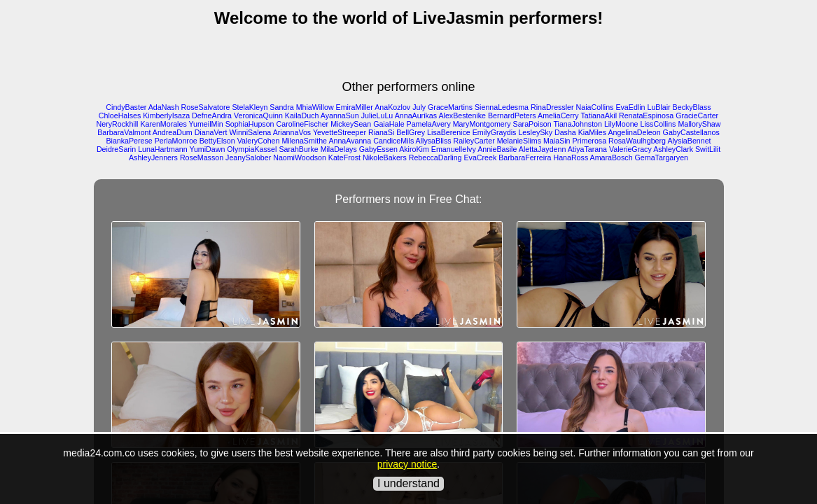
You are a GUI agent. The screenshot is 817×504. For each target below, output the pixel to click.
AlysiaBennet (689, 141)
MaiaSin (557, 141)
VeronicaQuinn (258, 115)
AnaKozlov (392, 107)
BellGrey (411, 132)
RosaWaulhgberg (637, 141)
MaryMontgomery (482, 124)
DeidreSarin (116, 149)
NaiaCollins (595, 107)
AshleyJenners (153, 157)
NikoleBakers (385, 157)
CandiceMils (393, 141)
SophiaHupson (250, 124)
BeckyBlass (692, 107)
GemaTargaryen (662, 157)
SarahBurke (298, 149)
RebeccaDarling (435, 157)
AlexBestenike (462, 115)
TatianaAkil (599, 115)
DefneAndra (212, 115)
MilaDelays (339, 149)
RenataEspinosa (646, 115)
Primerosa (590, 141)
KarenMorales (163, 124)
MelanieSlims (519, 141)
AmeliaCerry (558, 115)
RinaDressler (552, 107)
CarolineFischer (303, 124)
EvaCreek (481, 157)
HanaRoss (571, 157)
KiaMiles (592, 132)
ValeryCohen (259, 141)
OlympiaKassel (252, 149)
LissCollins (658, 124)
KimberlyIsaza (166, 115)
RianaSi (381, 132)
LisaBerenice (449, 132)
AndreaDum (173, 132)
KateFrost (344, 157)
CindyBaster (126, 107)
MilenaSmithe (304, 141)
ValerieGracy (630, 149)
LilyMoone (621, 124)
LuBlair (658, 107)
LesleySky (535, 132)
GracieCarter (697, 115)
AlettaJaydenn (543, 149)
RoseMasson (202, 157)
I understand (408, 483)
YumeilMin (206, 124)
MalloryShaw (699, 124)
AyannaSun (340, 115)
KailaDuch (302, 115)
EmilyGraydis (495, 132)
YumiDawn (207, 149)
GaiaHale (389, 124)
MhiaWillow (315, 107)
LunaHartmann (163, 149)
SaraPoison (532, 124)
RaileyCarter (474, 141)
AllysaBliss (434, 141)
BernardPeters (512, 115)
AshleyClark (673, 149)
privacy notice (407, 464)
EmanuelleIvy (454, 149)
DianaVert (211, 132)
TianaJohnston (578, 124)
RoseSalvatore (206, 107)
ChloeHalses (120, 115)
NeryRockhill (118, 124)
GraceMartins (450, 107)
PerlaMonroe (176, 141)
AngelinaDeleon (634, 132)
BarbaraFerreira (525, 157)
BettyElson (217, 141)
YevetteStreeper (340, 132)
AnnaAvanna (350, 141)
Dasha (565, 132)
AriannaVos (292, 132)
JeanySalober (248, 157)
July (419, 107)
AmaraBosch (612, 157)
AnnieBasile (497, 149)
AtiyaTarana (587, 149)
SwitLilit (708, 149)
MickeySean (351, 124)
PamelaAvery (429, 124)
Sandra (281, 107)
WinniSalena (250, 132)
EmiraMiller (355, 107)
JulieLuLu (377, 115)
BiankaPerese (129, 141)
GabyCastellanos (691, 132)
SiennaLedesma (502, 107)
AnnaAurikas (416, 115)
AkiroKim (414, 149)
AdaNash (164, 107)
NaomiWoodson (300, 157)
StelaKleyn (250, 107)
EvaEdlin (630, 107)
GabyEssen (378, 149)
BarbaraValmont (124, 132)
